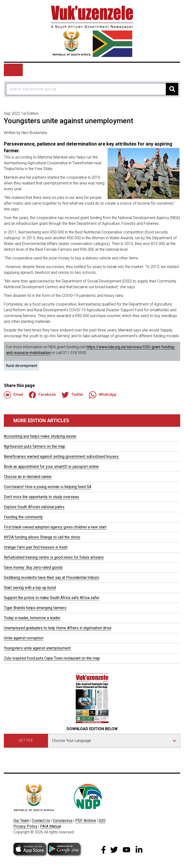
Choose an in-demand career (28, 477)
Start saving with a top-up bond (30, 588)
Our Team (21, 821)
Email (13, 395)
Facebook (42, 395)
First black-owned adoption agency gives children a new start (55, 527)
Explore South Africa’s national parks (34, 507)
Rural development (21, 366)
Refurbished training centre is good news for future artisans (54, 557)
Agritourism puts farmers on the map (34, 446)
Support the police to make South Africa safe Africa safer (52, 598)
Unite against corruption (24, 638)
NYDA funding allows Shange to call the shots (42, 537)
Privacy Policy (25, 826)
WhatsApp (103, 395)
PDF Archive (86, 821)
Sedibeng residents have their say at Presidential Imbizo (52, 578)
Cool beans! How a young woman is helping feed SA (48, 487)
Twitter (72, 395)
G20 (102, 821)
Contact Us (41, 821)
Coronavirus (63, 821)
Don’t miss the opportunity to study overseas (41, 497)
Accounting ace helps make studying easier (40, 436)
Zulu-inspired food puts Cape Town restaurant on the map (52, 658)
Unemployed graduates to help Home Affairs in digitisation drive (58, 628)
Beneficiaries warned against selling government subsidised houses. (62, 456)
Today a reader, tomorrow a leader (32, 618)
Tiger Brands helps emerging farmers (35, 608)
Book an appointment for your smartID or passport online (51, 467)
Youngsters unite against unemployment (37, 648)
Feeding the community (23, 517)
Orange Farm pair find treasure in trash (36, 547)
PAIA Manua (50, 826)
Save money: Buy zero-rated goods (33, 567)
